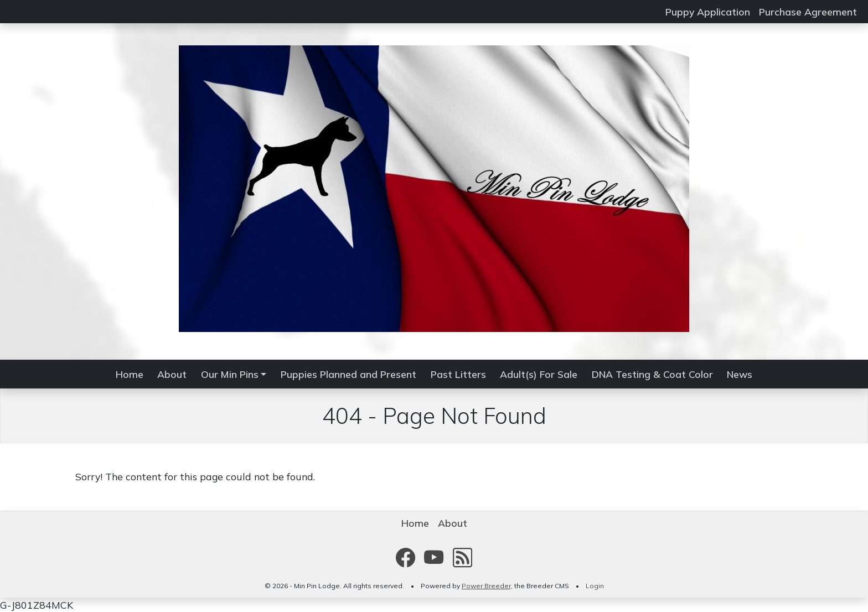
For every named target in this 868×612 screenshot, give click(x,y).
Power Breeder (486, 586)
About (172, 374)
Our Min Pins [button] (230, 374)
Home (130, 374)
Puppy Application (708, 12)
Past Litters (458, 374)
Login (595, 586)
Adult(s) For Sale (539, 374)
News (740, 374)
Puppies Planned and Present (348, 374)
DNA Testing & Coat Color (652, 374)
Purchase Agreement (808, 12)
